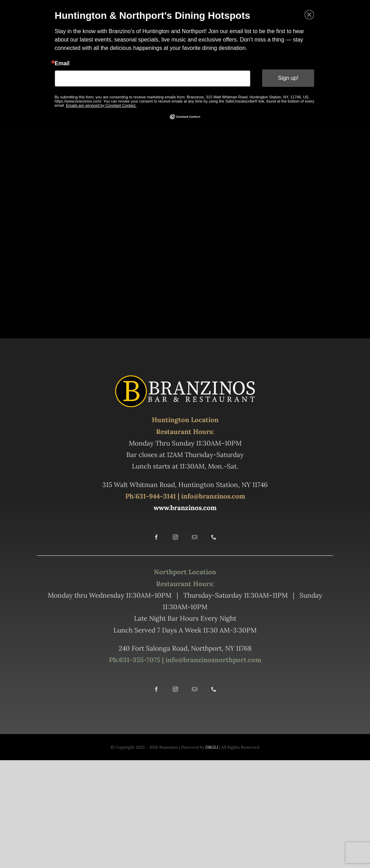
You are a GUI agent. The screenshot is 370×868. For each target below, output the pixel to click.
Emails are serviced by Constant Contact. (102, 105)
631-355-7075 (140, 660)
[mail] (195, 537)
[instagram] (175, 537)
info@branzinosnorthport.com (212, 660)
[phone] (214, 537)
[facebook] (156, 537)
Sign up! (287, 78)
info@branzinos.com (213, 496)
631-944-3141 (156, 496)
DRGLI (212, 747)
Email (64, 63)
